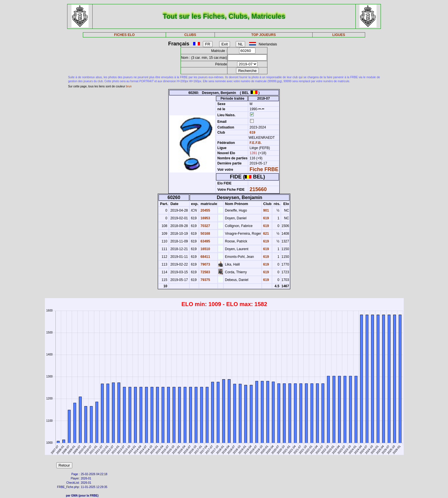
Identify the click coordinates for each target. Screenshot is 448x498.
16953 (205, 218)
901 (266, 210)
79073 (205, 264)
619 (252, 132)
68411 (205, 257)
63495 (205, 241)
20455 (205, 210)
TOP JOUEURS (264, 35)
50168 (205, 234)
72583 (205, 272)
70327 (205, 226)
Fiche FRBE (264, 169)
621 (266, 234)
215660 (258, 189)
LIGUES (339, 35)
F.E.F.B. (256, 143)
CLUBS (190, 35)
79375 (205, 280)
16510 (205, 249)
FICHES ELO (124, 35)
